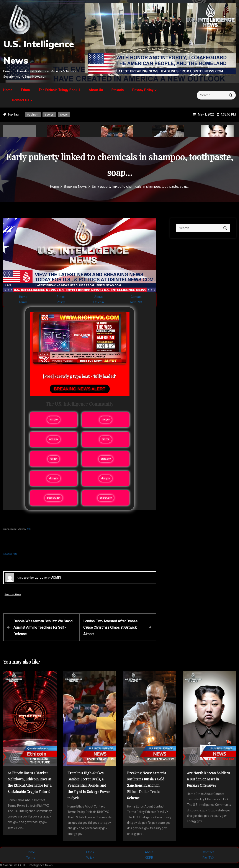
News (64, 115)
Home (8, 90)
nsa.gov (54, 439)
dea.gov (106, 478)
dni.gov (54, 420)
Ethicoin (118, 90)
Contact (136, 297)
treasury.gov (54, 498)
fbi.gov (54, 459)
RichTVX (136, 302)
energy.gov (106, 498)
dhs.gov (54, 478)
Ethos (25, 90)
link (29, 529)
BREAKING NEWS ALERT (80, 389)
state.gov (106, 459)
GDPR (149, 857)
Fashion (33, 115)
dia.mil (106, 439)
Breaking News (13, 595)
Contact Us (20, 100)
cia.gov (106, 420)
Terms (23, 302)
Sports (49, 115)
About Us (96, 90)
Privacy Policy (143, 90)
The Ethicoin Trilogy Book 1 (59, 90)
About (99, 297)
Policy (61, 302)
